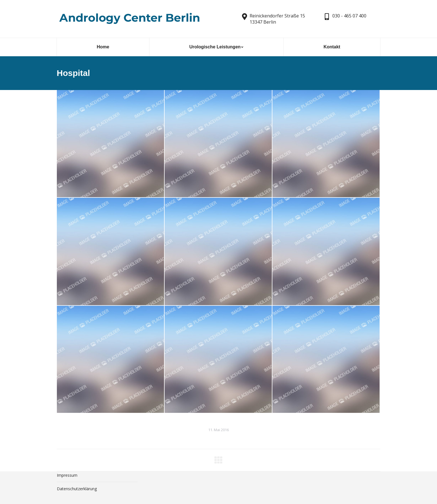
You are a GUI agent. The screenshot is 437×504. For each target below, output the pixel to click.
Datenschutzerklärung (77, 489)
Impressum (67, 475)
